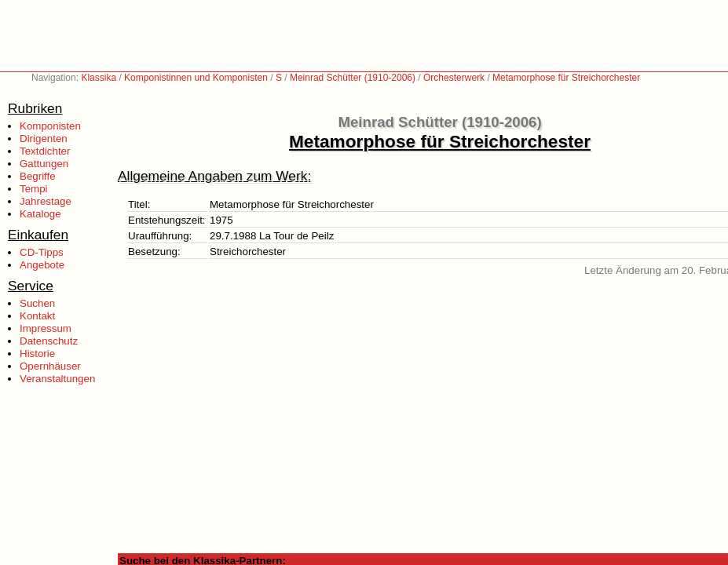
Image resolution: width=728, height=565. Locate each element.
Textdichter (45, 151)
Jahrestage (46, 201)
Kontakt (37, 316)
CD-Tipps (42, 252)
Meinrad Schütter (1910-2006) (353, 78)
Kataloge (40, 214)
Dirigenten (44, 139)
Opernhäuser (50, 366)
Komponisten (50, 126)
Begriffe (38, 176)
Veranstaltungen (57, 379)
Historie (37, 354)
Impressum (46, 328)
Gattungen (44, 164)
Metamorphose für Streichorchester (566, 78)
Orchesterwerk (454, 78)
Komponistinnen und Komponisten (196, 78)
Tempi (34, 189)
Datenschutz (49, 341)
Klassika (99, 78)
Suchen (37, 303)
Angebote (42, 265)
